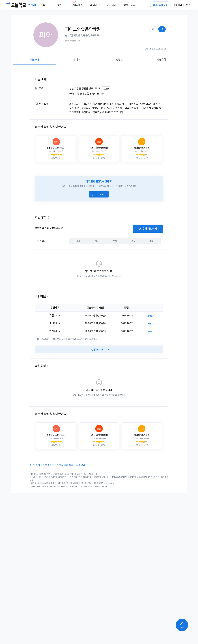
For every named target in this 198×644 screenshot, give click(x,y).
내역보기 (151, 316)
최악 (79, 241)
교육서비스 (77, 4)
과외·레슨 (95, 5)
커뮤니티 (112, 5)
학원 (59, 5)
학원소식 (161, 59)
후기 (76, 59)
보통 (115, 241)
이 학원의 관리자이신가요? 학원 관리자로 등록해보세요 (59, 465)
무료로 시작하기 (99, 194)
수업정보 (118, 59)
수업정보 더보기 (99, 349)
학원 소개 (35, 59)
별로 (97, 241)
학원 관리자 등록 (160, 5)
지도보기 (106, 89)
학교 (45, 5)
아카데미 (33, 5)
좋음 (133, 241)
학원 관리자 (129, 5)
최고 (152, 241)
